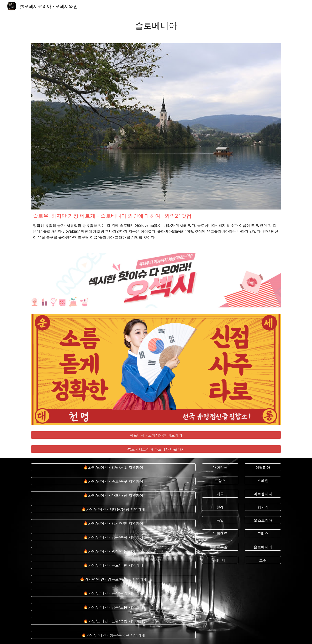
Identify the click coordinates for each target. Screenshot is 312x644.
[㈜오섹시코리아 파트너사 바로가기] (156, 449)
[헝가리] (263, 507)
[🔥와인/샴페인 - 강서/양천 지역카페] (113, 523)
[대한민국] (220, 467)
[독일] (220, 520)
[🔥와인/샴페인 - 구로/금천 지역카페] (113, 565)
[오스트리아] (263, 520)
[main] (156, 25)
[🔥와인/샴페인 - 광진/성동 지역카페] (113, 551)
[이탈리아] (263, 467)
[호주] (263, 560)
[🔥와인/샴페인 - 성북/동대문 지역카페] (113, 635)
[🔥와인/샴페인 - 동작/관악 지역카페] (113, 593)
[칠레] (220, 507)
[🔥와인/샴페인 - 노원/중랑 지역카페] (113, 621)
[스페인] (263, 481)
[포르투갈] (220, 547)
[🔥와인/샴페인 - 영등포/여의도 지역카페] (113, 579)
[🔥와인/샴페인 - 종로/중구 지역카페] (113, 481)
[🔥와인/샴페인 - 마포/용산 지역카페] (113, 495)
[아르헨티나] (263, 494)
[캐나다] (220, 560)
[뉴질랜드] (220, 533)
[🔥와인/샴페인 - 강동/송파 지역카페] (113, 537)
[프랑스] (220, 481)
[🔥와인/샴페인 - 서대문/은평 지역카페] (113, 509)
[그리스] (263, 533)
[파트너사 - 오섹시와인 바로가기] (156, 435)
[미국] (220, 494)
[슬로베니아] (263, 547)
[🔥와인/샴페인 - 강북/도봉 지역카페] (113, 607)
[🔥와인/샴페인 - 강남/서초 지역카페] (113, 467)
